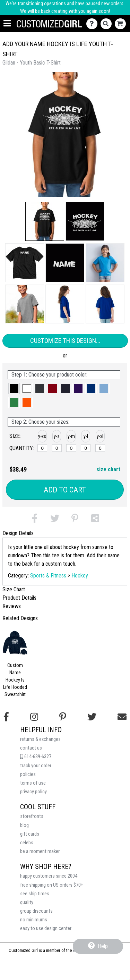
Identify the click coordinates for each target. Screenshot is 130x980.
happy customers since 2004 (49, 876)
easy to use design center (46, 928)
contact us (31, 748)
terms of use (33, 783)
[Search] (108, 24)
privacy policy (33, 792)
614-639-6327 (36, 757)
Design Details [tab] (18, 533)
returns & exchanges (40, 739)
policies (28, 774)
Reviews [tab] (12, 606)
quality (27, 902)
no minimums (34, 920)
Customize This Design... (65, 341)
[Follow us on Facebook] (6, 717)
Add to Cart (65, 490)
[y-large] (86, 448)
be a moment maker (40, 851)
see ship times (35, 894)
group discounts (36, 911)
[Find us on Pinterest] (63, 717)
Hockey (80, 576)
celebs (27, 843)
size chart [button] (108, 469)
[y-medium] (71, 448)
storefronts (32, 816)
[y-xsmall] (42, 448)
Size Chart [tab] (14, 589)
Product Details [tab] (19, 598)
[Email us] (122, 717)
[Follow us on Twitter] (92, 717)
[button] (45, 221)
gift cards (30, 834)
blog (24, 825)
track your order (36, 766)
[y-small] (57, 448)
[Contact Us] (93, 24)
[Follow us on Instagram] (34, 717)
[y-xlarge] (100, 448)
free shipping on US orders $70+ (52, 885)
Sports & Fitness (48, 576)
